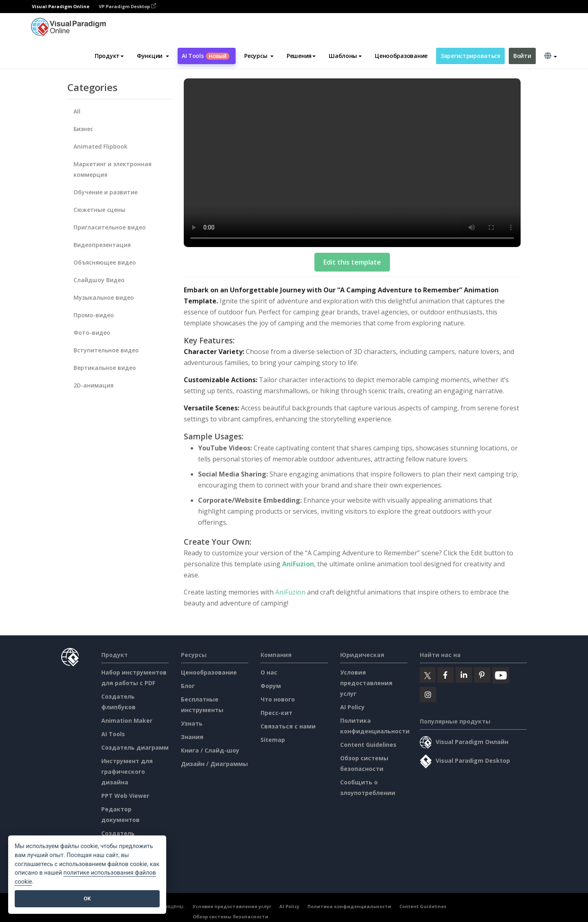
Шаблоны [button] (345, 56)
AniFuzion (298, 564)
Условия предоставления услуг (366, 683)
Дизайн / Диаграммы (214, 764)
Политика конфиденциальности (349, 906)
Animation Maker (127, 720)
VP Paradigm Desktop (127, 6)
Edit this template (352, 262)
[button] (153, 56)
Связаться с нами (288, 726)
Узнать (192, 723)
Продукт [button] (109, 56)
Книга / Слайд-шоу (210, 750)
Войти (522, 56)
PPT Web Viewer (125, 796)
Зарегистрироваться (470, 56)
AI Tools (206, 56)
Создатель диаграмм (135, 747)
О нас (269, 672)
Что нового (278, 699)
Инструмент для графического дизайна (127, 772)
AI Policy (352, 707)
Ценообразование (401, 56)
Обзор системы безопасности (231, 916)
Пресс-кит (276, 713)
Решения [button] (301, 56)
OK (87, 899)
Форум (271, 686)
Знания (192, 737)
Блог (188, 686)
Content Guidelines (368, 745)
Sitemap (273, 740)
